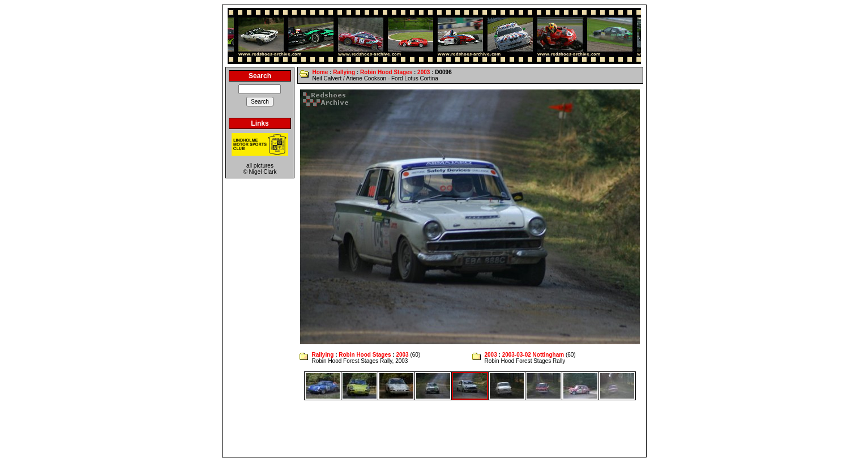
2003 (424, 72)
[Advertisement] (434, 429)
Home (320, 72)
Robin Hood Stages (386, 72)
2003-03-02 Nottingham (533, 355)
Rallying (344, 72)
